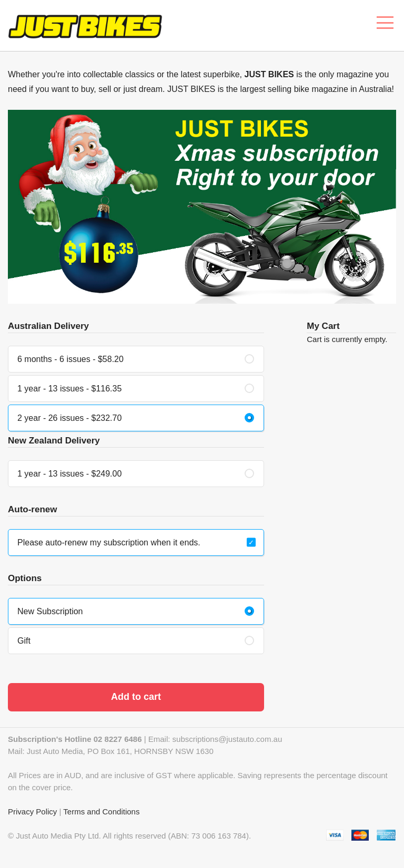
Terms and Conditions (101, 812)
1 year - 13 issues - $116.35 (69, 389)
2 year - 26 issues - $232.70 (69, 418)
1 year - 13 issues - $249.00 (69, 474)
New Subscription (50, 611)
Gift (24, 641)
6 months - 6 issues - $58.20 (70, 359)
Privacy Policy (32, 812)
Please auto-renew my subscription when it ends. (109, 542)
